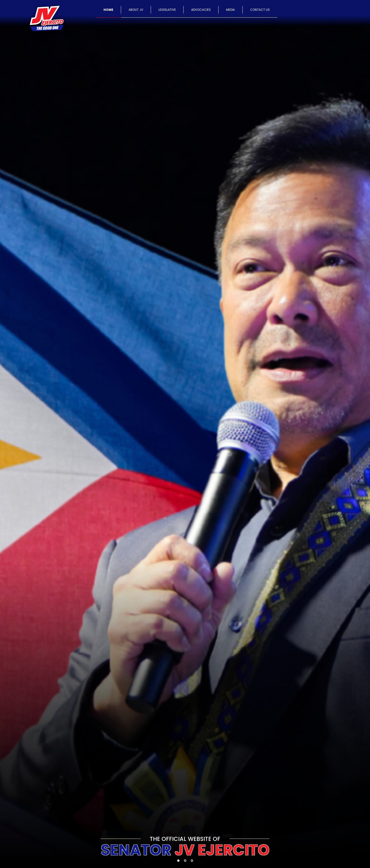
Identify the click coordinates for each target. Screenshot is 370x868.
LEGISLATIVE (167, 10)
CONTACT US (260, 10)
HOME (108, 10)
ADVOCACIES (201, 10)
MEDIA (230, 10)
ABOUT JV (136, 10)
